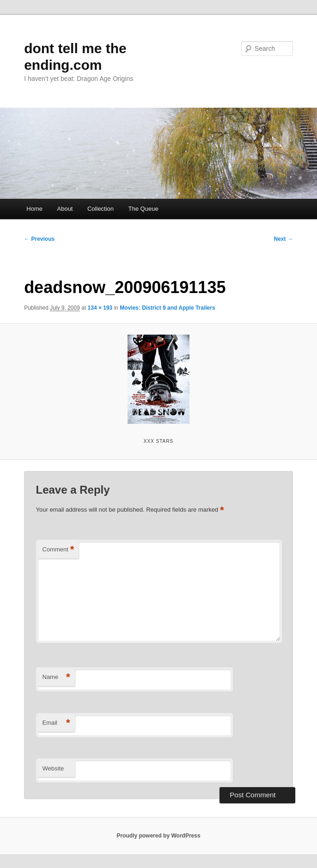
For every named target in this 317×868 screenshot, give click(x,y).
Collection (101, 209)
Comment (58, 550)
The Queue (143, 209)
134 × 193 (100, 308)
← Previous (39, 239)
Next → (283, 239)
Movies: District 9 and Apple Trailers (167, 308)
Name (56, 677)
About (65, 209)
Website (53, 768)
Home (34, 209)
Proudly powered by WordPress (158, 836)
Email (56, 723)
